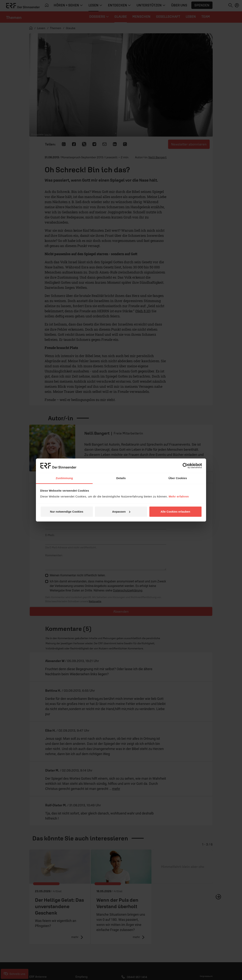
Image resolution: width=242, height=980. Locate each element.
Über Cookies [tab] (178, 478)
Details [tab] (121, 478)
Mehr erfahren (179, 496)
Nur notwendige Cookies (67, 512)
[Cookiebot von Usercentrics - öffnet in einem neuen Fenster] (185, 466)
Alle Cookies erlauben (175, 512)
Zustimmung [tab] (64, 478)
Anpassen (121, 512)
